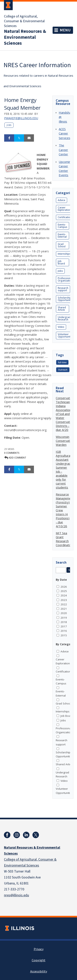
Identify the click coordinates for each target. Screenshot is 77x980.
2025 (64, 591)
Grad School (62, 245)
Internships (64, 254)
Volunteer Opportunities (66, 335)
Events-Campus (63, 226)
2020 (64, 613)
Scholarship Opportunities (66, 299)
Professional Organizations (66, 279)
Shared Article (62, 309)
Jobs (9, 125)
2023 (64, 600)
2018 (64, 622)
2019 (64, 618)
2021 (64, 609)
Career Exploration (64, 209)
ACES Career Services (64, 133)
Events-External (62, 236)
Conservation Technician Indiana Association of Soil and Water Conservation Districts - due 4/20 (65, 414)
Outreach (63, 370)
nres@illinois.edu (16, 895)
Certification (65, 217)
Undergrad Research (64, 318)
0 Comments (12, 453)
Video (61, 327)
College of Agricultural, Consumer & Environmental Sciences (24, 21)
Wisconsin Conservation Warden (65, 441)
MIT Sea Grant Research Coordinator (64, 539)
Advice (62, 200)
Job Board (61, 262)
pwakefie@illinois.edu (21, 118)
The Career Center (63, 150)
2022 (64, 604)
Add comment (15, 458)
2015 (64, 635)
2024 (64, 595)
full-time (62, 362)
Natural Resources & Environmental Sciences (25, 37)
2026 (64, 587)
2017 (64, 626)
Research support (63, 289)
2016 (64, 631)
